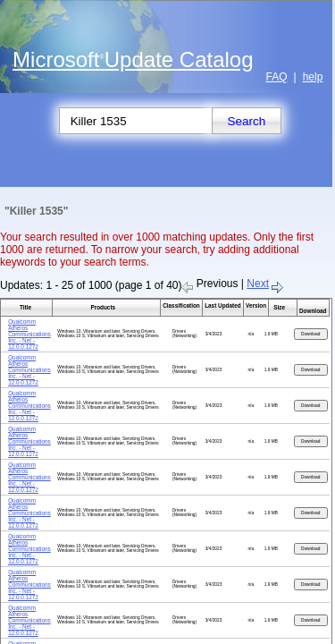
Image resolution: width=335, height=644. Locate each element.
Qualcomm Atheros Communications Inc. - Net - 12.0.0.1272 (29, 334)
